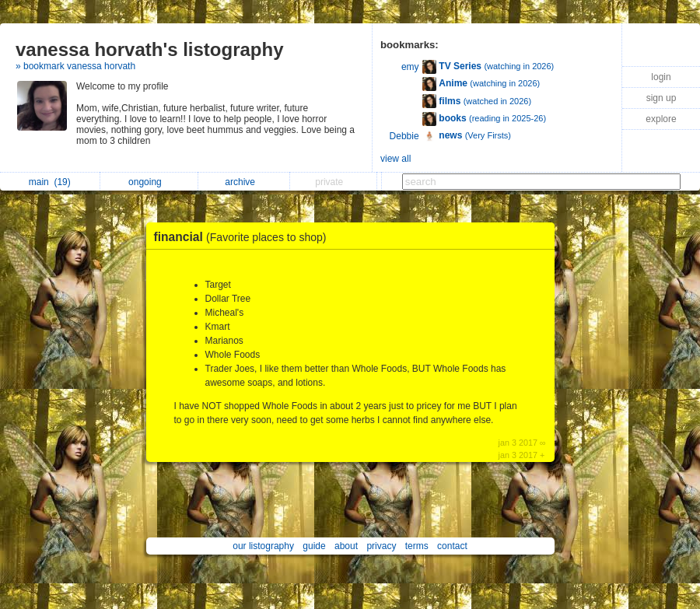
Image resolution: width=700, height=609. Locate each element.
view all (395, 159)
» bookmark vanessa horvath (75, 66)
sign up (661, 98)
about (346, 546)
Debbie (404, 136)
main (50, 182)
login (661, 77)
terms (417, 546)
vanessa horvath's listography (150, 49)
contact (452, 546)
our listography (263, 546)
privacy (381, 546)
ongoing (149, 182)
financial (244, 237)
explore (661, 119)
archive (244, 182)
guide (314, 546)
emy (410, 67)
